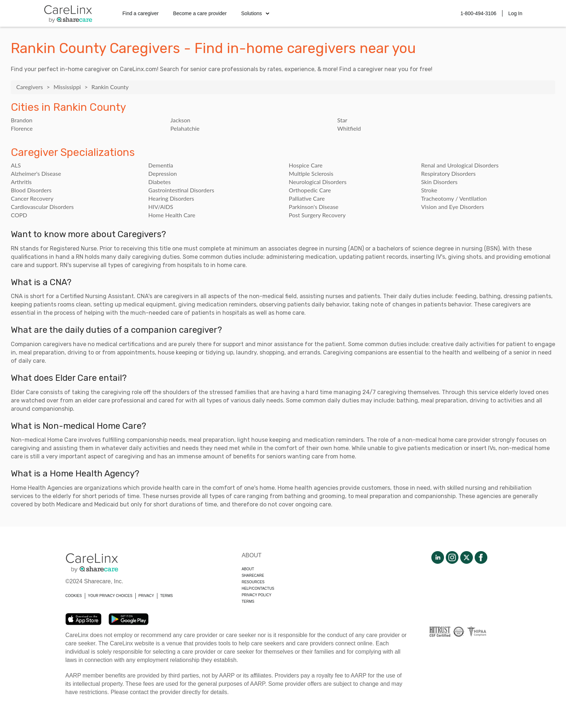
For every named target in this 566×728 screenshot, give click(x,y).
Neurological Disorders (318, 182)
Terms (248, 601)
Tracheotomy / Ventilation (454, 198)
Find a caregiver (140, 13)
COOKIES (74, 596)
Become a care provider (200, 13)
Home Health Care (172, 215)
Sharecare (253, 576)
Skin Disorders (439, 182)
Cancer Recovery (32, 198)
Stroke (429, 190)
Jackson (180, 120)
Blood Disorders (31, 190)
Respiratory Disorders (449, 173)
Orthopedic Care (310, 190)
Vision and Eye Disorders (453, 207)
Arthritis (21, 182)
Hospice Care (306, 165)
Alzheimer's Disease (36, 173)
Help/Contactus (258, 588)
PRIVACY (146, 596)
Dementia (161, 165)
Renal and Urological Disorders (460, 165)
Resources (253, 582)
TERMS (167, 596)
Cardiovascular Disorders (42, 207)
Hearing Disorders (171, 198)
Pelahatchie (185, 128)
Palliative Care (307, 198)
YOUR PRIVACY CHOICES (110, 596)
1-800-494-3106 (478, 13)
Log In (515, 13)
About (248, 569)
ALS (16, 165)
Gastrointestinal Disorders (181, 190)
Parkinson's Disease (314, 207)
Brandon (22, 120)
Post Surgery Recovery (317, 215)
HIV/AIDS (161, 207)
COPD (19, 215)
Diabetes (160, 182)
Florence (22, 128)
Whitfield (349, 128)
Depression (163, 173)
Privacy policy (256, 595)
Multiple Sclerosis (311, 173)
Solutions (255, 13)
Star (342, 120)
